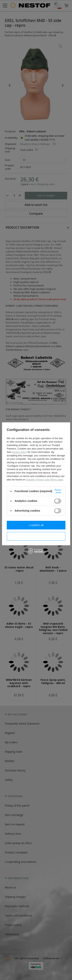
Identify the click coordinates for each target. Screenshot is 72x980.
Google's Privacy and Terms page (45, 480)
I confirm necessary (36, 536)
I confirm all (36, 525)
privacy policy (19, 452)
